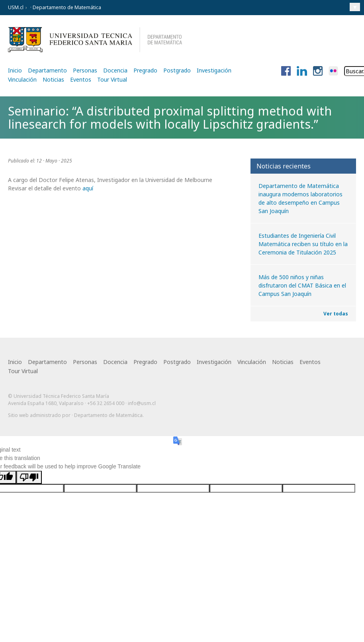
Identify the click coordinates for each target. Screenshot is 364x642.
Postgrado (177, 70)
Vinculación (22, 79)
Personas (85, 70)
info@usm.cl (142, 403)
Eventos (81, 79)
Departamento (47, 70)
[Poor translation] (29, 481)
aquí (87, 188)
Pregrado (145, 70)
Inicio (15, 70)
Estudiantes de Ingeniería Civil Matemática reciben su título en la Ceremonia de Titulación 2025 (303, 244)
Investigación (214, 70)
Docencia (115, 70)
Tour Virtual (112, 79)
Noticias (53, 79)
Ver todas (336, 314)
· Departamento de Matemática (65, 7)
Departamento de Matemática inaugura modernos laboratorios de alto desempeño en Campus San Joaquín (300, 198)
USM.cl (16, 7)
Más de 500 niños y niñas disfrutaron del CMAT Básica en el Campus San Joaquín (302, 285)
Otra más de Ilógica (333, 428)
